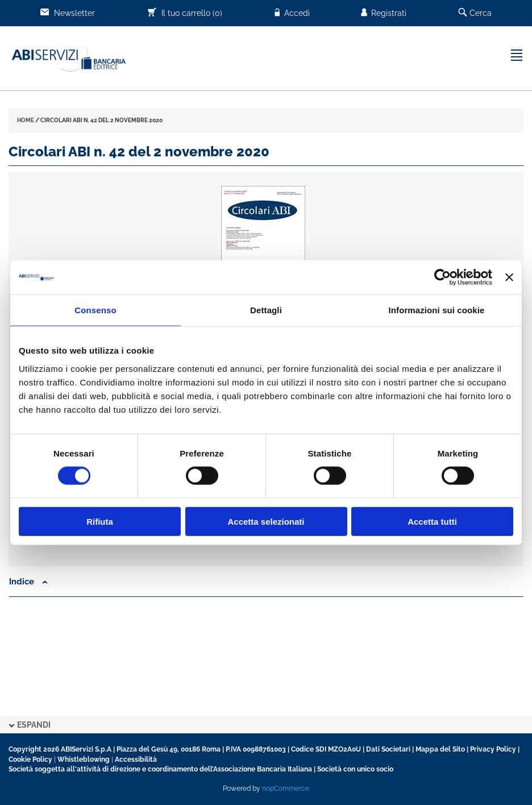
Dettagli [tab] (266, 310)
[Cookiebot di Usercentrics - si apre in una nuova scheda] (442, 277)
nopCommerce (286, 789)
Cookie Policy (30, 760)
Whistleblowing (84, 760)
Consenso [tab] (95, 310)
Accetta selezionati (266, 521)
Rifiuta (100, 521)
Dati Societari (388, 749)
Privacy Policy (493, 749)
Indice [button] (28, 582)
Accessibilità (136, 760)
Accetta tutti (432, 521)
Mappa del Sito (440, 749)
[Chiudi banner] (509, 277)
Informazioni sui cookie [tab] (437, 310)
